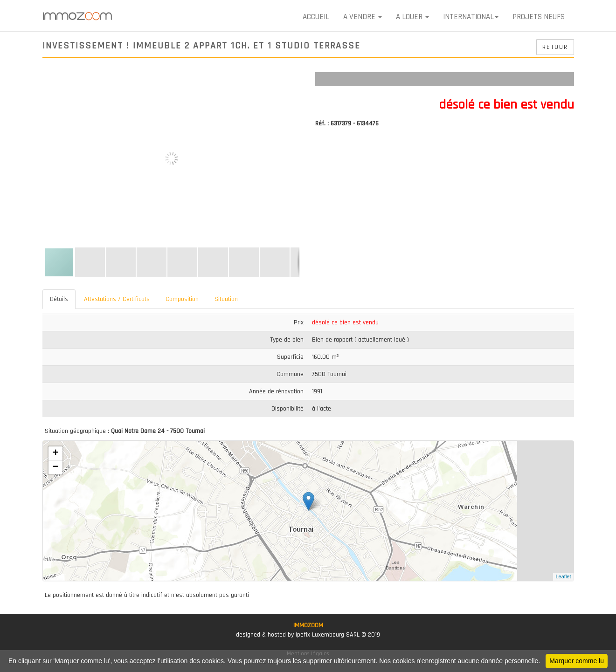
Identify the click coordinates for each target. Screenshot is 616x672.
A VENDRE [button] (363, 17)
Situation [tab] (226, 299)
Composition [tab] (182, 299)
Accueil (316, 17)
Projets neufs (539, 17)
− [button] (55, 467)
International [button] (471, 17)
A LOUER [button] (412, 17)
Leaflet (563, 576)
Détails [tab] (59, 299)
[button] (293, 81)
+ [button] (55, 453)
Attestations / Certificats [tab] (117, 299)
